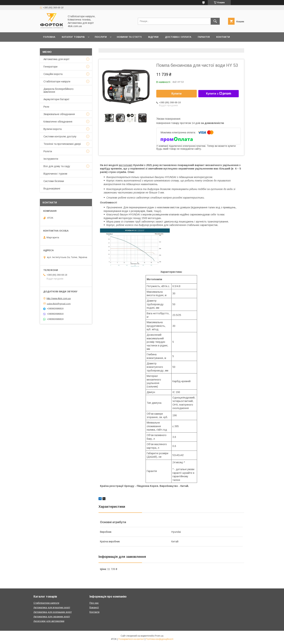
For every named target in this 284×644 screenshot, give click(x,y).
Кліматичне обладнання (58, 122)
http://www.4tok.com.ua (59, 298)
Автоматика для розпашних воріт (53, 612)
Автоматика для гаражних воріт (52, 617)
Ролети (48, 151)
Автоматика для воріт (57, 59)
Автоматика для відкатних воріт (52, 607)
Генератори (50, 67)
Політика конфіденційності (160, 639)
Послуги (101, 37)
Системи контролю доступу (60, 136)
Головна (49, 37)
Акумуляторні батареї (56, 99)
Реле (46, 107)
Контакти (223, 37)
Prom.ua (159, 636)
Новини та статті (129, 37)
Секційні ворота (53, 74)
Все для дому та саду (57, 166)
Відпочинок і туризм (55, 174)
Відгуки (153, 37)
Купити (177, 94)
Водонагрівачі (52, 189)
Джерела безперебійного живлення (59, 90)
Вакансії (94, 607)
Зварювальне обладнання (59, 114)
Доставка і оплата (178, 37)
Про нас (49, 46)
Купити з (218, 94)
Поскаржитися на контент (131, 639)
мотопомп (126, 165)
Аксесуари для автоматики (49, 621)
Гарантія (204, 37)
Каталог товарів (73, 37)
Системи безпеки (54, 181)
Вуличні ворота (53, 129)
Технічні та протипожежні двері (62, 144)
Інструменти (51, 159)
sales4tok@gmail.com (59, 303)
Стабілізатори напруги (57, 81)
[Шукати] (215, 21)
